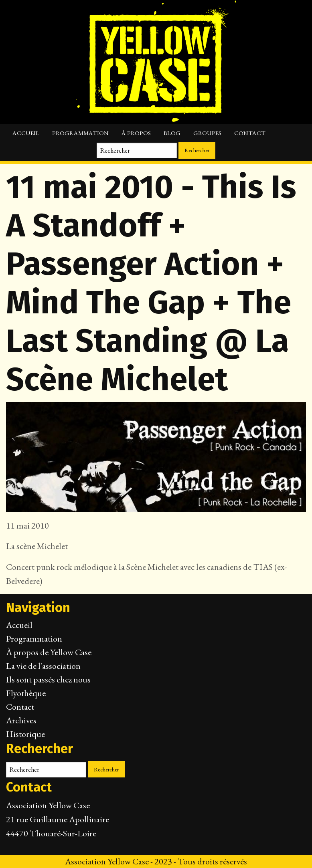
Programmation (80, 133)
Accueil (26, 133)
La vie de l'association (43, 666)
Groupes (207, 133)
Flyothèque (26, 693)
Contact (250, 133)
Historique (25, 734)
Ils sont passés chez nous (48, 679)
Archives (21, 720)
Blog (172, 133)
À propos (136, 133)
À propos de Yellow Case (49, 652)
